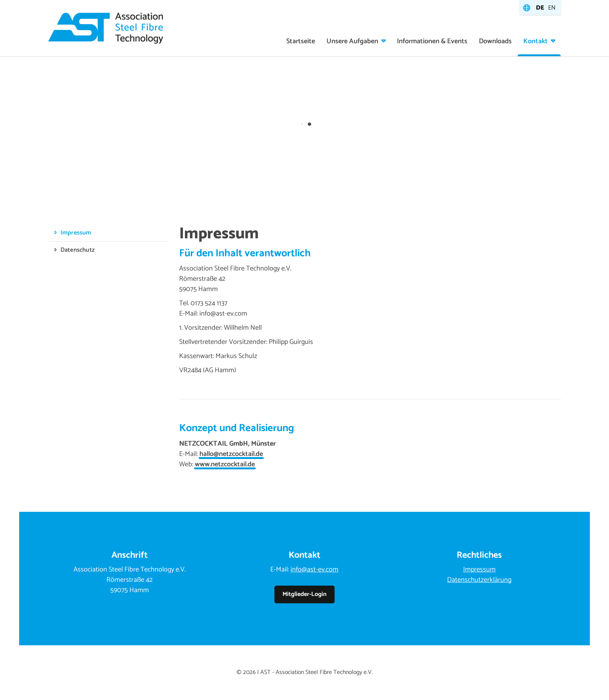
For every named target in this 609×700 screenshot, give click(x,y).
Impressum (76, 233)
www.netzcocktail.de (225, 464)
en (552, 8)
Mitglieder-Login (304, 594)
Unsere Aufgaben (352, 41)
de (540, 8)
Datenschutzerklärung (479, 580)
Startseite (301, 41)
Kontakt (536, 41)
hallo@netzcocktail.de (231, 454)
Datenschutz (78, 250)
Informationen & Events (432, 41)
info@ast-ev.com (314, 570)
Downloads (495, 41)
